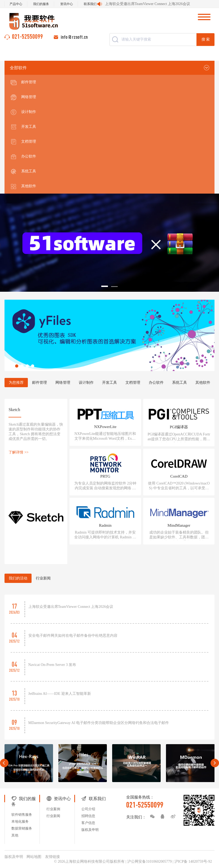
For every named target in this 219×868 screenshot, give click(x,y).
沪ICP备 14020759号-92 (193, 862)
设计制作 (23, 112)
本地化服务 (20, 821)
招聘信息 (88, 816)
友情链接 (52, 857)
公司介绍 (88, 809)
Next (215, 763)
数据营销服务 (22, 828)
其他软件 (23, 186)
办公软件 (23, 157)
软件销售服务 (22, 815)
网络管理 (23, 97)
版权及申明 (90, 830)
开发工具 (23, 127)
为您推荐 (16, 383)
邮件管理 (23, 82)
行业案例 (53, 809)
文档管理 (23, 142)
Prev (4, 763)
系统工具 (23, 172)
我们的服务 (41, 4)
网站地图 (34, 857)
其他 (15, 835)
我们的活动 (18, 578)
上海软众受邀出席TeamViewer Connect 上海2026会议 (148, 4)
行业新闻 (43, 578)
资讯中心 (67, 4)
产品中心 (16, 4)
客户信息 (88, 823)
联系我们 (90, 4)
